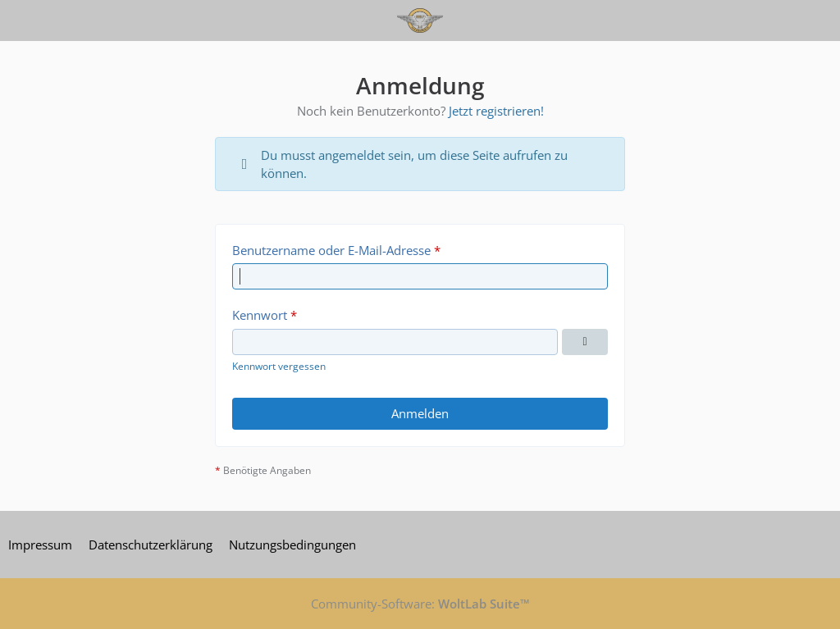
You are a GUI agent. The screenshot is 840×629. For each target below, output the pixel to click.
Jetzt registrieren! (496, 111)
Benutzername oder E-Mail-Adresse (331, 250)
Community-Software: (420, 604)
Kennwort (260, 315)
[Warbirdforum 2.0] (420, 21)
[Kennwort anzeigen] (585, 342)
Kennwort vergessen (279, 366)
